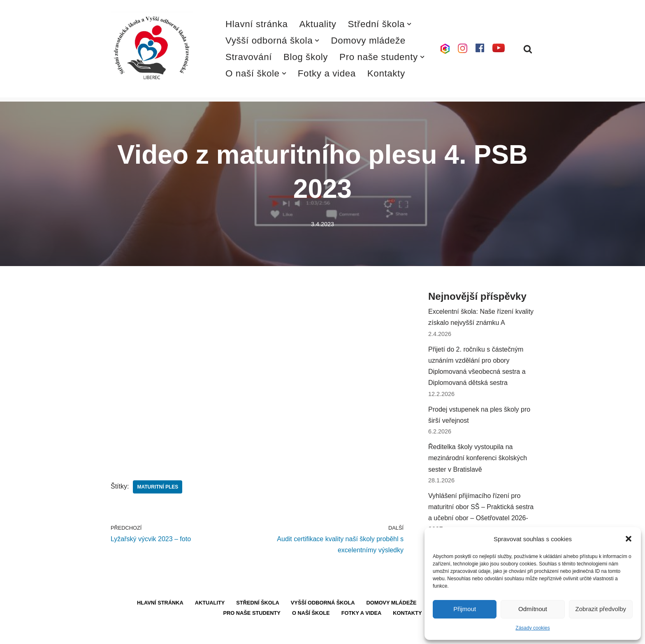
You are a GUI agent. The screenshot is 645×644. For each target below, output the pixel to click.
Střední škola (258, 603)
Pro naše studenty (252, 613)
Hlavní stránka (257, 24)
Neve (118, 634)
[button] (629, 539)
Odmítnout (533, 609)
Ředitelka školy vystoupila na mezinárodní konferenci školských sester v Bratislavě (478, 458)
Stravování (249, 57)
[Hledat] (528, 49)
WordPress (172, 634)
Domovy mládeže (368, 41)
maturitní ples (158, 487)
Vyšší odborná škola (323, 603)
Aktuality (318, 24)
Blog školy (306, 57)
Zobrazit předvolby (601, 609)
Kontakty (386, 73)
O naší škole (311, 613)
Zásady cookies (532, 628)
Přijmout (465, 609)
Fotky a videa (327, 73)
